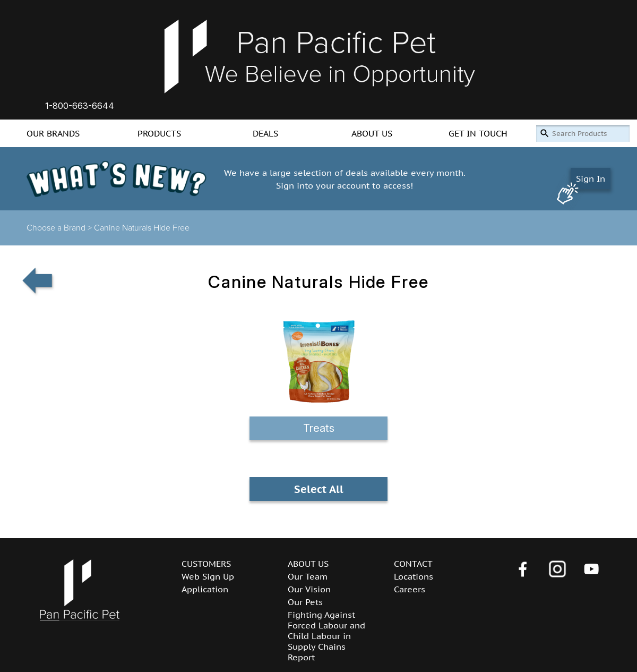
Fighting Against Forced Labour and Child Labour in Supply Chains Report (326, 636)
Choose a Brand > (60, 228)
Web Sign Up (208, 576)
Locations (414, 576)
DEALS (265, 133)
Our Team (308, 576)
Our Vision (309, 589)
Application (205, 589)
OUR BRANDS (53, 133)
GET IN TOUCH (478, 133)
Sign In (591, 178)
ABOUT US (372, 133)
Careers (410, 589)
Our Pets (305, 602)
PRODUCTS (159, 133)
